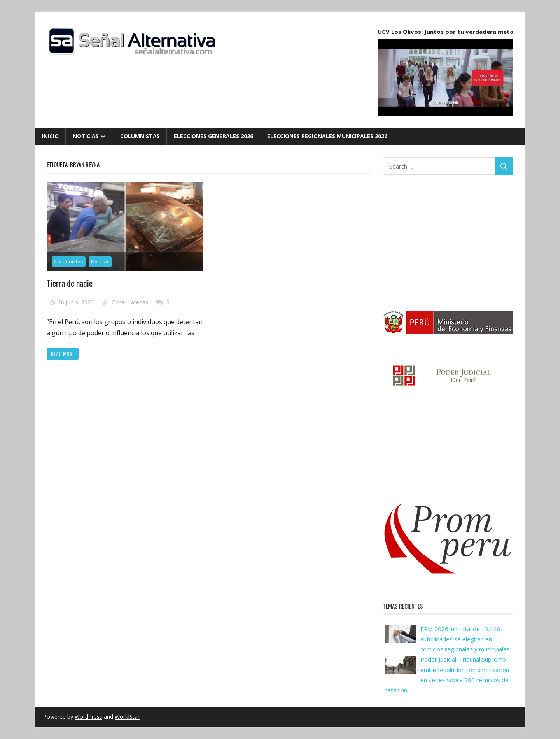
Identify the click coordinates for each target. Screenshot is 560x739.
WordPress (88, 717)
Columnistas (140, 136)
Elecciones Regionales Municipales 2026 (327, 136)
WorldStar (127, 717)
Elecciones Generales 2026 (213, 136)
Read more (63, 354)
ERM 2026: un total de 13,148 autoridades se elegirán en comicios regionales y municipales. (466, 639)
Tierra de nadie (70, 283)
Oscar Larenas (130, 302)
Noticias (86, 136)
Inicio (50, 136)
